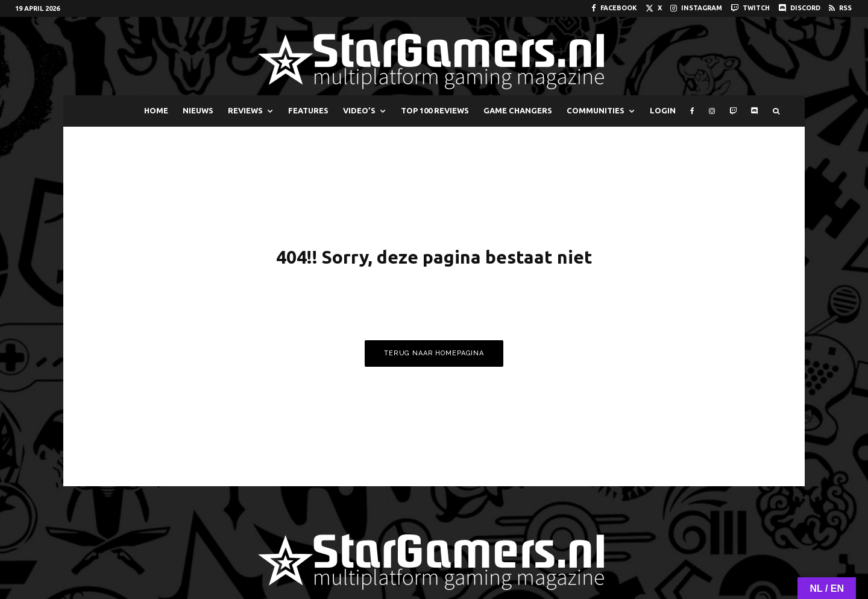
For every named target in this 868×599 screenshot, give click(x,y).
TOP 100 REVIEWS (435, 110)
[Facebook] (614, 8)
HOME (156, 110)
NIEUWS (198, 110)
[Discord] (799, 8)
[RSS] (840, 8)
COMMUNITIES (596, 110)
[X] (654, 8)
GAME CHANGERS (518, 110)
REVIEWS (245, 110)
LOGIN (663, 110)
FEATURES (308, 110)
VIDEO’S (359, 110)
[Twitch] (750, 8)
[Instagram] (696, 8)
